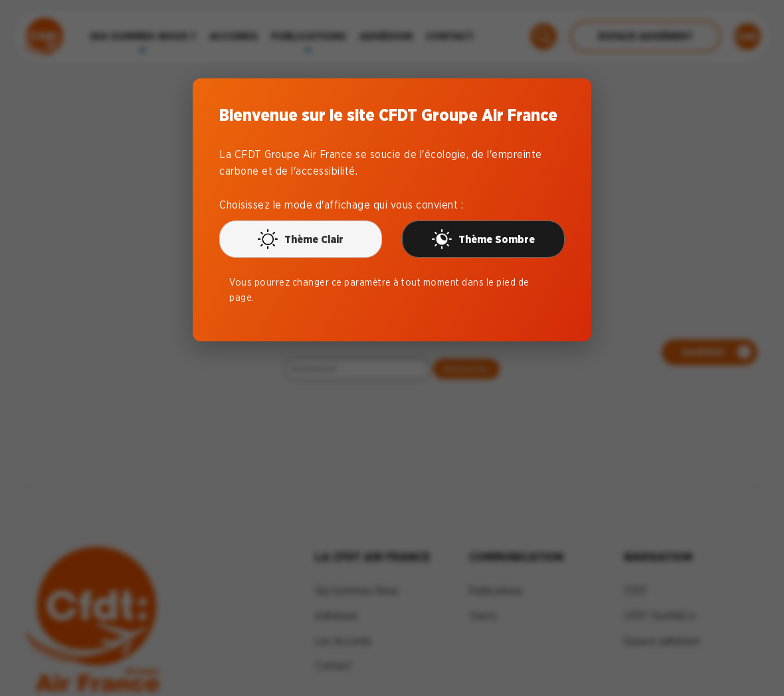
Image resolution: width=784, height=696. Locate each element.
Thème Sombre (483, 239)
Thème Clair (301, 239)
